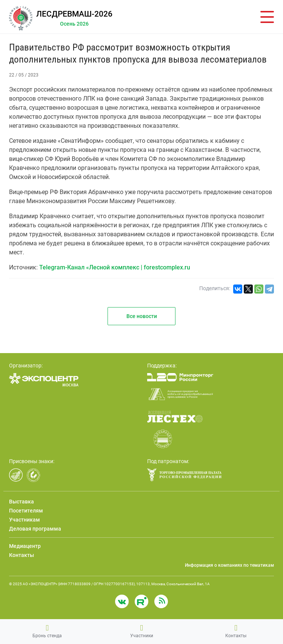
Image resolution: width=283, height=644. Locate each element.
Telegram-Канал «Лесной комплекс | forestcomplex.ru (115, 267)
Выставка (22, 502)
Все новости (142, 316)
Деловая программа (35, 529)
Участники (142, 631)
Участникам (25, 520)
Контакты (236, 631)
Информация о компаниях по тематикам (229, 565)
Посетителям (26, 511)
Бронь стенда (47, 631)
